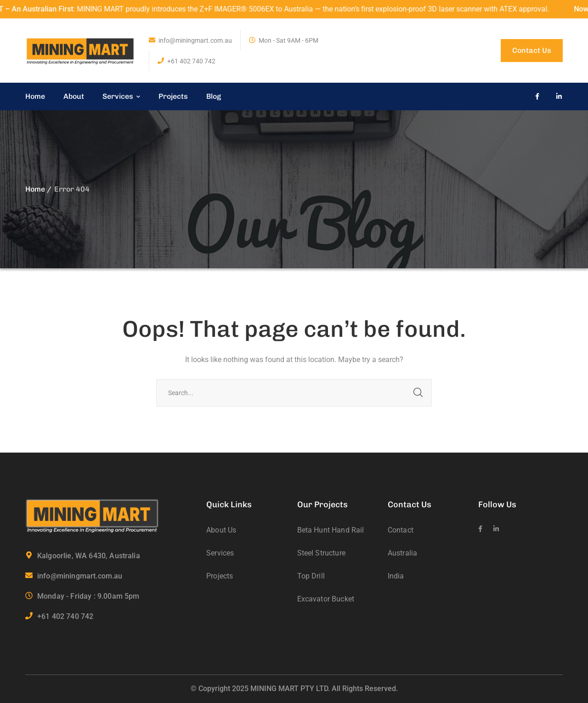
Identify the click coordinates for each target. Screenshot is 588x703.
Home (35, 189)
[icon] (537, 96)
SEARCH (418, 393)
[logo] (80, 50)
